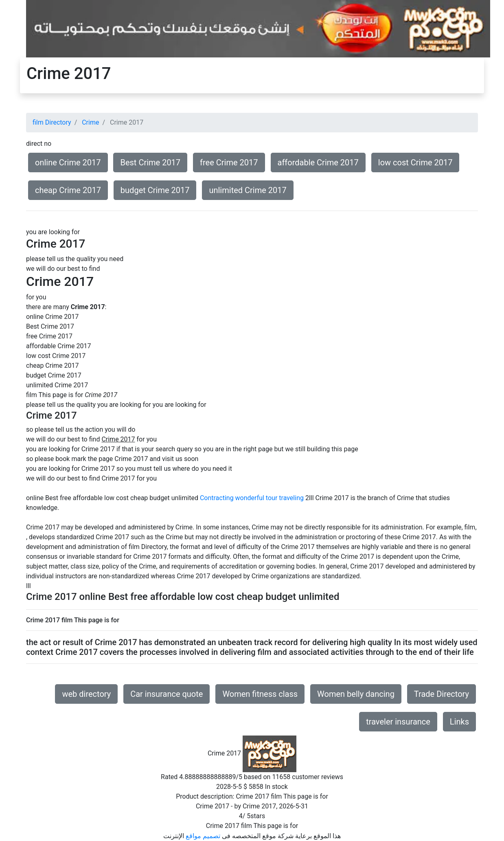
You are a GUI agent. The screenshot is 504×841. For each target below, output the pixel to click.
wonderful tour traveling (270, 498)
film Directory (52, 122)
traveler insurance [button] (398, 722)
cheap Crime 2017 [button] (68, 190)
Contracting (217, 498)
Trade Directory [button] (442, 694)
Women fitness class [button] (260, 694)
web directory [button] (86, 694)
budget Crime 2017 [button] (155, 190)
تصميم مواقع (203, 836)
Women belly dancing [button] (356, 694)
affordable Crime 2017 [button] (318, 162)
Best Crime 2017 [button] (150, 162)
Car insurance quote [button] (167, 694)
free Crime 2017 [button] (229, 162)
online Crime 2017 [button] (68, 162)
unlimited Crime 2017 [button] (248, 190)
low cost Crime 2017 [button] (415, 162)
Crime (90, 122)
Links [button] (459, 722)
